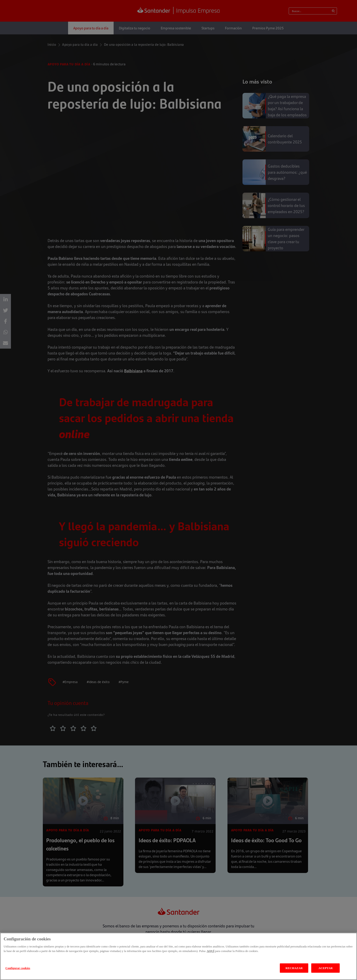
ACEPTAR (325, 968)
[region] (178, 956)
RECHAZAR (294, 968)
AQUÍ (211, 951)
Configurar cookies (18, 968)
